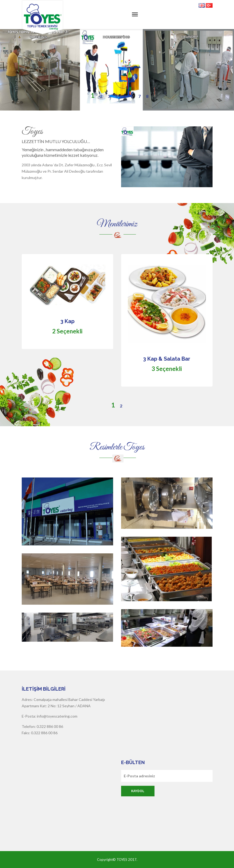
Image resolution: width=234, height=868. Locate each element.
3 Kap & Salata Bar (167, 359)
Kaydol (138, 791)
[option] (117, 328)
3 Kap (67, 321)
